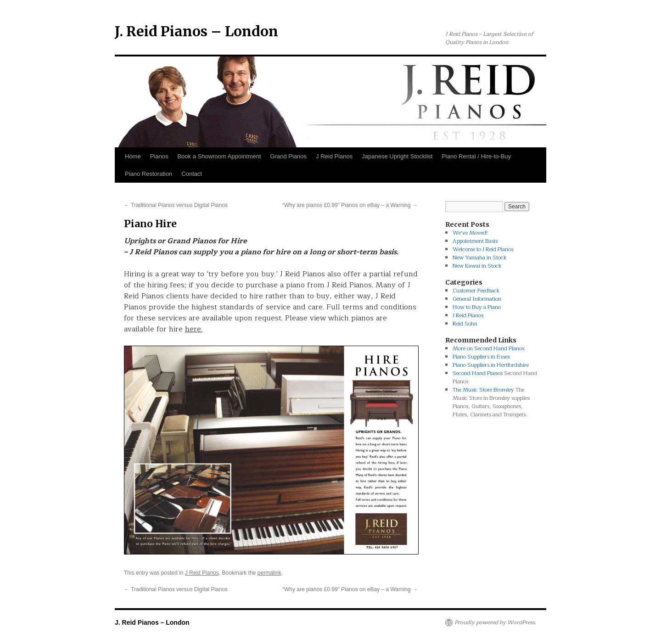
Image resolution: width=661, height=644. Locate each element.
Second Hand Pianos (478, 373)
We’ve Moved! (470, 233)
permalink (269, 573)
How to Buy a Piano (477, 307)
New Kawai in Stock (477, 266)
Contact (192, 174)
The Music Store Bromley (483, 390)
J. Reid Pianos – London (196, 31)
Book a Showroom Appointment (219, 156)
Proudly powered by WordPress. (495, 622)
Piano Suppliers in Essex (481, 357)
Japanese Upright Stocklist (397, 156)
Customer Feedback (476, 291)
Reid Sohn (465, 324)
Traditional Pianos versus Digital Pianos (176, 205)
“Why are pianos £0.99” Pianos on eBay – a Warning (350, 205)
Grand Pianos (289, 156)
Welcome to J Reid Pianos (483, 249)
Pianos (159, 156)
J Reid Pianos (334, 156)
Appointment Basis (475, 241)
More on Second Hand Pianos (488, 348)
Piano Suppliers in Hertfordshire (491, 365)
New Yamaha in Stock (480, 258)
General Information (477, 299)
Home (133, 156)
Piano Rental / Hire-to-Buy (476, 156)
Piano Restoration (148, 174)
